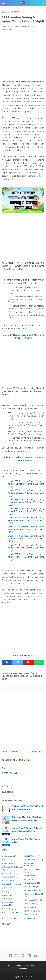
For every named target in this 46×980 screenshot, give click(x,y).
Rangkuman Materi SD (34, 894)
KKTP (6, 895)
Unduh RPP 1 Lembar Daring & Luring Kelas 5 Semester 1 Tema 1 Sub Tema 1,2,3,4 (26, 484)
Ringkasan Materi (32, 900)
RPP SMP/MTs (31, 915)
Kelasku (9, 27)
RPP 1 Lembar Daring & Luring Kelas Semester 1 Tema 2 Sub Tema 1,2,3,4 (26, 493)
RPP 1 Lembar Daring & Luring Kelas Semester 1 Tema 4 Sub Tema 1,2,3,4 (26, 511)
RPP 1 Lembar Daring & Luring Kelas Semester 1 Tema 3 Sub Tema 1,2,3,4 (26, 502)
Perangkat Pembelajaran (23, 160)
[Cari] (43, 3)
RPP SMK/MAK (32, 911)
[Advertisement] (23, 56)
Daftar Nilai (8, 873)
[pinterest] (28, 662)
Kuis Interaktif (9, 899)
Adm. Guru (8, 856)
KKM (6, 892)
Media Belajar (9, 909)
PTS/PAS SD (31, 887)
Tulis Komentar (7, 29)
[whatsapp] (39, 662)
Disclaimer (23, 969)
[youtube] (36, 957)
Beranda (6, 768)
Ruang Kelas (30, 163)
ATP (5, 860)
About (10, 965)
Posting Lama (37, 751)
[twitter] (18, 662)
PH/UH (28, 876)
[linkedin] (29, 957)
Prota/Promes (31, 883)
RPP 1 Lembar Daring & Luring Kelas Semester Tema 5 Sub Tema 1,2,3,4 (26, 520)
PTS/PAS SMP (31, 890)
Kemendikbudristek (11, 884)
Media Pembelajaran (12, 912)
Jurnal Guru (8, 881)
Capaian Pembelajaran (13, 867)
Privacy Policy (32, 965)
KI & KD (7, 888)
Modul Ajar (8, 918)
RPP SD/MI (30, 904)
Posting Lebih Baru (11, 751)
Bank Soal (8, 863)
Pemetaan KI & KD (33, 860)
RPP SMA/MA (31, 907)
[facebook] (7, 662)
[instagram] (17, 957)
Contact (19, 965)
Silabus (28, 918)
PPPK (28, 879)
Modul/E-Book (31, 856)
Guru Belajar (9, 877)
